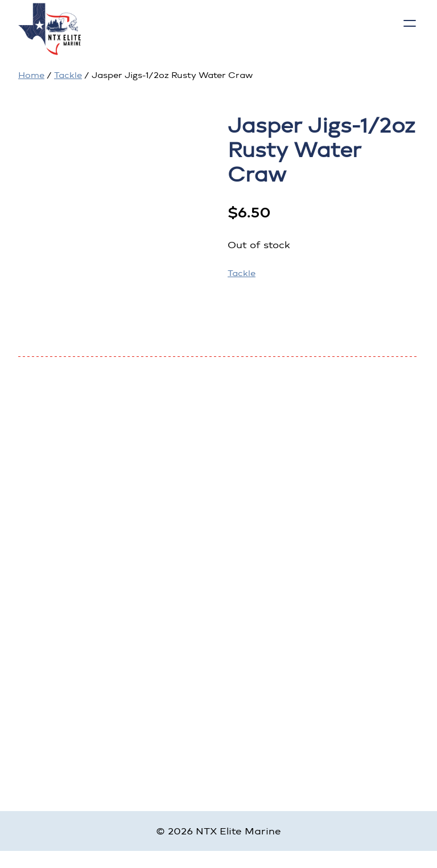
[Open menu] (410, 23)
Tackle (68, 75)
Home (31, 75)
